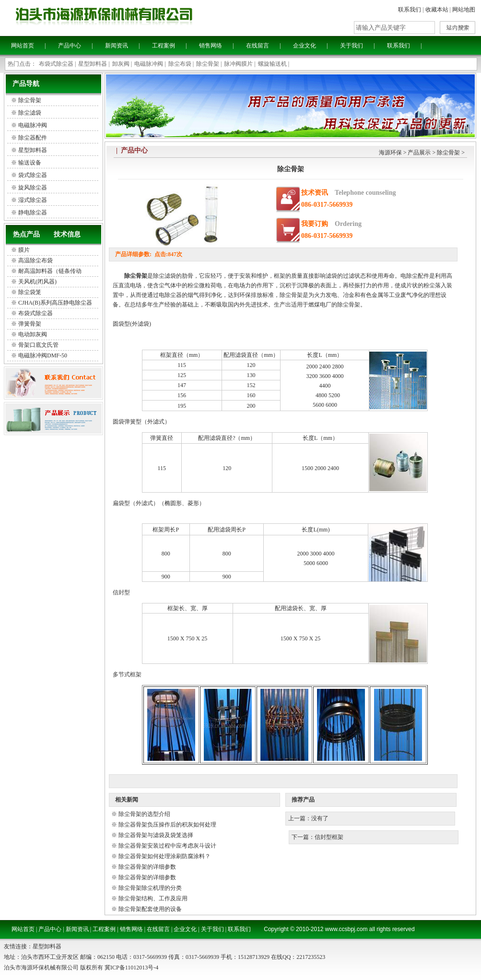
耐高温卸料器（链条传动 (50, 271)
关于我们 (352, 46)
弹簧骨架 (30, 324)
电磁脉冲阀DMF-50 (43, 355)
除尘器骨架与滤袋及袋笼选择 (156, 835)
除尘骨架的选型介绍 (144, 814)
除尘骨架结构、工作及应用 (153, 898)
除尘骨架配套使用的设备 (150, 909)
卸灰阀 (121, 64)
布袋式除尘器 (56, 64)
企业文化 (305, 46)
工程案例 (164, 46)
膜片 (24, 250)
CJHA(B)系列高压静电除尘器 (55, 303)
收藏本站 (437, 10)
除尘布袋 (180, 64)
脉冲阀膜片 (238, 64)
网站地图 (464, 10)
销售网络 (211, 46)
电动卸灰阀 (33, 334)
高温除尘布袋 (35, 260)
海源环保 (390, 153)
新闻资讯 (117, 46)
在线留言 (258, 46)
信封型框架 (329, 837)
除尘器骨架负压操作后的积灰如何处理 (167, 825)
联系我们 (410, 10)
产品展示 (419, 153)
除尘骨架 (208, 64)
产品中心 (70, 46)
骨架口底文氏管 (38, 345)
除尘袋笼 (30, 292)
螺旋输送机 (272, 64)
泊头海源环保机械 (129, 17)
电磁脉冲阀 (149, 64)
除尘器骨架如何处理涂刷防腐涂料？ (164, 856)
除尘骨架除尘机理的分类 (150, 888)
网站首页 (23, 46)
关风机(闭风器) (37, 282)
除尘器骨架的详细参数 (147, 867)
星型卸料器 (93, 64)
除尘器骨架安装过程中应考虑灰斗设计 (167, 846)
